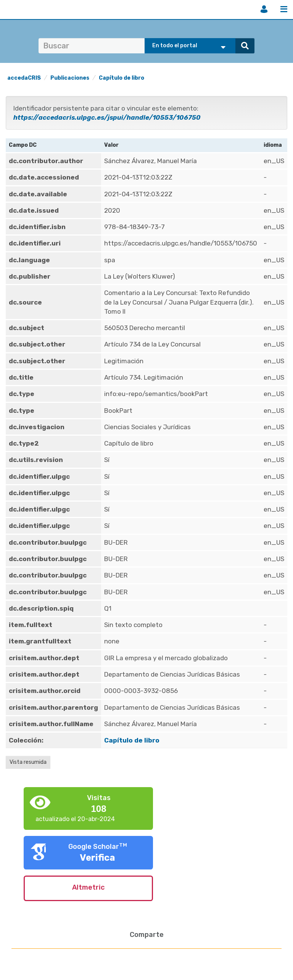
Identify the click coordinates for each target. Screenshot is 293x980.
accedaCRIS (24, 78)
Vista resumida (28, 762)
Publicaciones (70, 78)
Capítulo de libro (122, 78)
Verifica (97, 858)
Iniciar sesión (264, 9)
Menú (284, 9)
